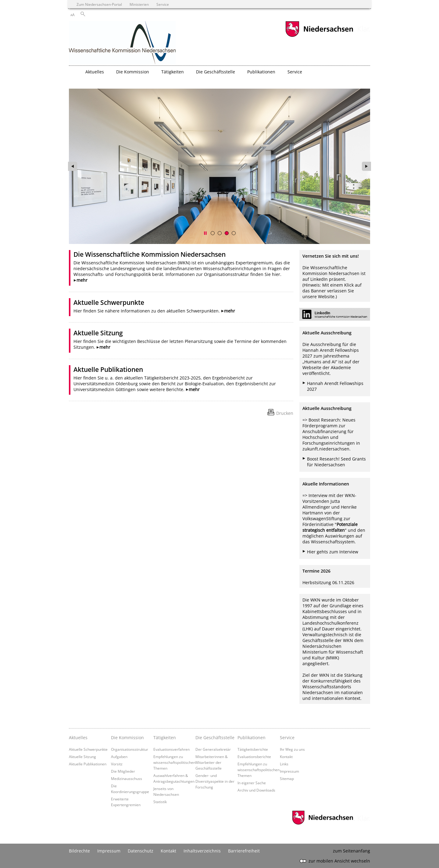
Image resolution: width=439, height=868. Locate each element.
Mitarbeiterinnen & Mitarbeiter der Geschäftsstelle (212, 762)
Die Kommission (127, 737)
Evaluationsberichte (254, 757)
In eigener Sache (252, 783)
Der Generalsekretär (213, 749)
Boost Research (324, 420)
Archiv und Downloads (256, 790)
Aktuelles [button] (95, 72)
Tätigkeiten (165, 737)
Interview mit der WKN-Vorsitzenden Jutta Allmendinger (329, 501)
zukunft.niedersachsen (326, 449)
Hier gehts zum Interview (333, 552)
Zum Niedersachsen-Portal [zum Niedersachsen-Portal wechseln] (99, 4)
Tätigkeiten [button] (173, 72)
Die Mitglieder (123, 771)
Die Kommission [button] (133, 72)
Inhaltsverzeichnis (202, 851)
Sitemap (287, 778)
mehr (82, 280)
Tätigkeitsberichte (253, 749)
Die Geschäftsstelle (215, 737)
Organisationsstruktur (130, 749)
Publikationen (252, 737)
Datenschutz (141, 851)
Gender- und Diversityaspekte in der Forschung (215, 781)
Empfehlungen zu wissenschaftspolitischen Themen (174, 762)
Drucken (285, 413)
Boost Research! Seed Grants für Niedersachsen (336, 462)
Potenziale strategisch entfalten (330, 527)
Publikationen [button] (261, 72)
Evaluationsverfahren (171, 749)
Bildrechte (79, 851)
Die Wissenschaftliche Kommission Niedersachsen (150, 254)
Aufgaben (119, 757)
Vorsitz (117, 764)
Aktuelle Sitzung (98, 333)
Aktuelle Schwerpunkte (109, 302)
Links (284, 764)
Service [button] (295, 72)
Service (287, 737)
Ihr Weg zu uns (292, 749)
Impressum (289, 771)
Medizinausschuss (127, 778)
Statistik (160, 802)
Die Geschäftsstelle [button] (216, 72)
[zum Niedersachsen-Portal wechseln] (319, 36)
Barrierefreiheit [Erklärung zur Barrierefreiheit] (244, 851)
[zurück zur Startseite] (122, 43)
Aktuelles (78, 737)
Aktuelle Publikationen (108, 369)
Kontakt (286, 757)
